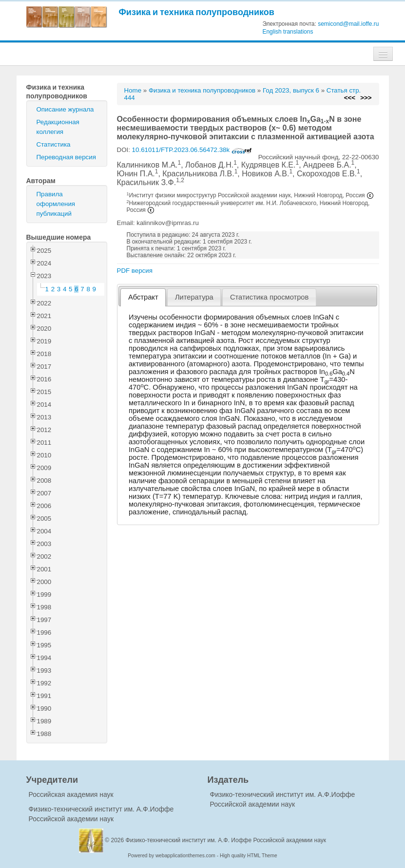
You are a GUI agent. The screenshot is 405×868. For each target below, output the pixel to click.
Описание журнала (65, 109)
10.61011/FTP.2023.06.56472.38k (192, 150)
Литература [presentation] (194, 297)
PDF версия (135, 271)
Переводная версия (66, 157)
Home (133, 90)
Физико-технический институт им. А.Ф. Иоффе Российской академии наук (226, 840)
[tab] (143, 297)
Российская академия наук (71, 794)
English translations (288, 32)
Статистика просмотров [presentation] (269, 297)
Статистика (54, 144)
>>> (366, 98)
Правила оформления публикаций (56, 204)
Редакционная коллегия (58, 127)
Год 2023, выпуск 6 (291, 90)
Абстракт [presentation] (143, 297)
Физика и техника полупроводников (197, 12)
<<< (350, 98)
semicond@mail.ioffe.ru (348, 24)
